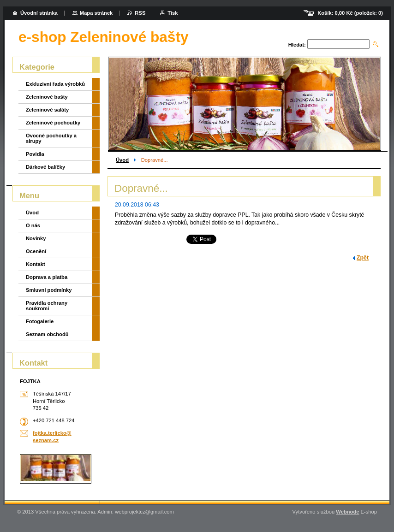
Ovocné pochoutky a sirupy (51, 138)
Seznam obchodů (47, 334)
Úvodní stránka (39, 13)
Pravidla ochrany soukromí (47, 306)
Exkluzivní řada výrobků (55, 84)
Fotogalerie (40, 321)
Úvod (122, 160)
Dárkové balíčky (45, 167)
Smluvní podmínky (49, 290)
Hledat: (297, 45)
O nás (33, 225)
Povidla (35, 154)
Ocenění (36, 251)
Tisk (173, 13)
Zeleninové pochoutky (53, 123)
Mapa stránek (96, 13)
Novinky (36, 238)
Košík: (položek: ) (350, 13)
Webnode (347, 512)
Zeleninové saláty (47, 110)
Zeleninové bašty (47, 97)
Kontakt (36, 264)
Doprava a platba (47, 277)
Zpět (363, 258)
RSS (140, 13)
